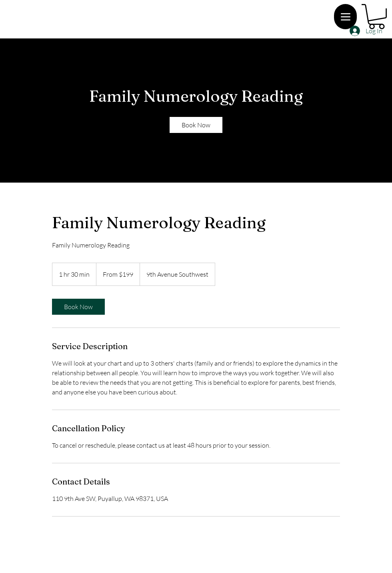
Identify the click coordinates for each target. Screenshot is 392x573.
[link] (196, 125)
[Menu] (345, 17)
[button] (377, 17)
